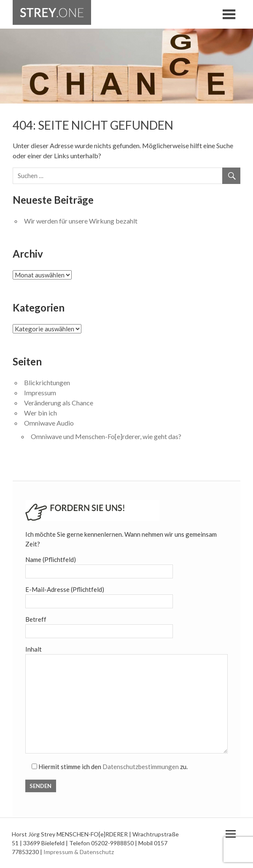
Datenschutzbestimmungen (141, 767)
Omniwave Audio (49, 423)
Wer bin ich (40, 413)
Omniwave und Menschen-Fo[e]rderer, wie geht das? (106, 436)
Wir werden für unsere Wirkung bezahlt (81, 221)
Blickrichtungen (47, 382)
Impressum (40, 393)
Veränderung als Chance (59, 403)
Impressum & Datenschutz (79, 852)
